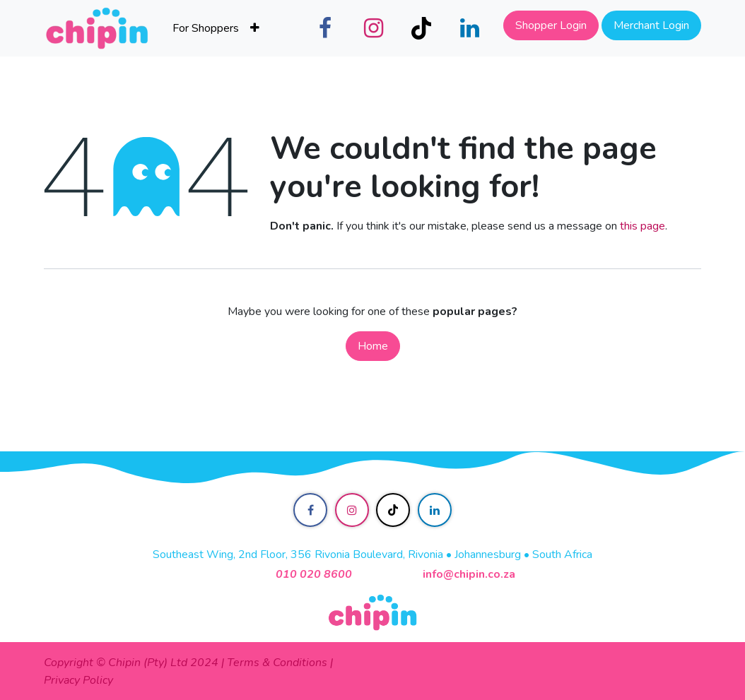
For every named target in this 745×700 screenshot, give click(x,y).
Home (373, 346)
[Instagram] (373, 28)
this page (643, 226)
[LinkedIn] (469, 28)
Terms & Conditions (277, 663)
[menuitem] (206, 28)
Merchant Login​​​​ (651, 25)
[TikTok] (421, 28)
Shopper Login (551, 25)
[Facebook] (325, 28)
